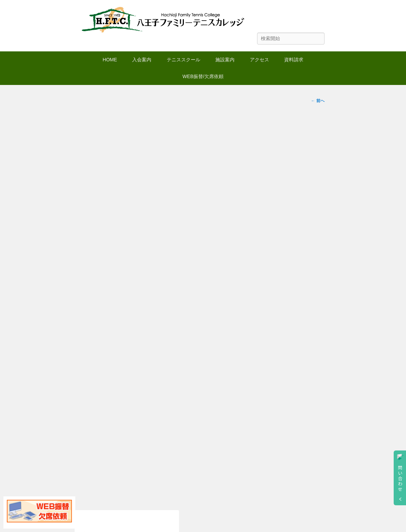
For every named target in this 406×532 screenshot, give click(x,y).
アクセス (259, 60)
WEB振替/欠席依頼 (203, 76)
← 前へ (318, 101)
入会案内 (142, 60)
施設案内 (225, 60)
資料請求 (294, 60)
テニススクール (183, 60)
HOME (110, 60)
